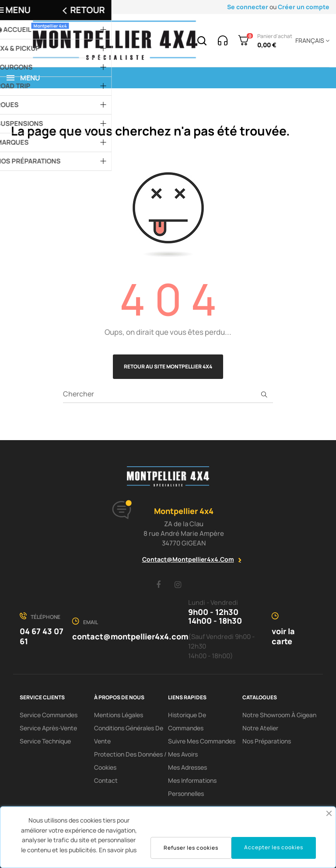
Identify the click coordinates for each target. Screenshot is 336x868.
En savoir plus (118, 850)
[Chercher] (168, 394)
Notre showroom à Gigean (279, 715)
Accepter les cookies (274, 847)
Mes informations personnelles (192, 787)
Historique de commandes (187, 721)
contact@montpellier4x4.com (188, 559)
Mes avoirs (183, 754)
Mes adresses (187, 767)
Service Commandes (49, 715)
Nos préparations (267, 741)
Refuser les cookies (191, 848)
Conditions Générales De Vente (129, 734)
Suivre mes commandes (202, 741)
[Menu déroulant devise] (311, 41)
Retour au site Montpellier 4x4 (168, 366)
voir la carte (283, 636)
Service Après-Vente (48, 728)
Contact (106, 780)
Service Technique (45, 741)
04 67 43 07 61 (42, 636)
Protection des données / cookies (130, 761)
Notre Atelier (260, 728)
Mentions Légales (119, 715)
